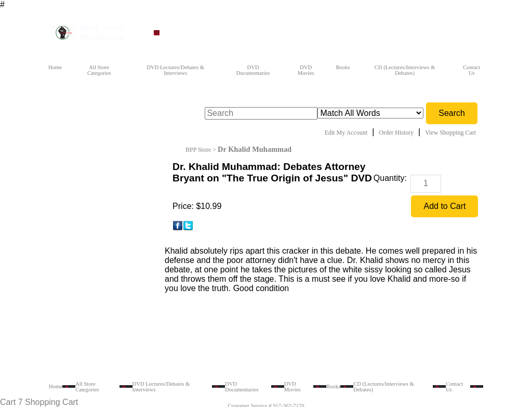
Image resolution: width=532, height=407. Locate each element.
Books (343, 67)
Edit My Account (346, 133)
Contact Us (471, 70)
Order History (396, 133)
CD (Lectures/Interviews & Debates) (405, 70)
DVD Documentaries (253, 70)
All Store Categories (99, 70)
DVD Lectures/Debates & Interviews (175, 70)
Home (55, 67)
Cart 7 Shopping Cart (39, 402)
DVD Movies (306, 70)
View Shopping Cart (450, 133)
